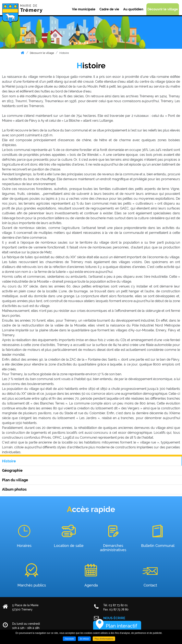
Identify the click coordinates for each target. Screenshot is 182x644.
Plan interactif (121, 626)
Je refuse (84, 639)
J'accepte (69, 639)
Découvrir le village (42, 53)
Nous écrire (114, 618)
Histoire (64, 53)
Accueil (22, 53)
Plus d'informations (104, 639)
